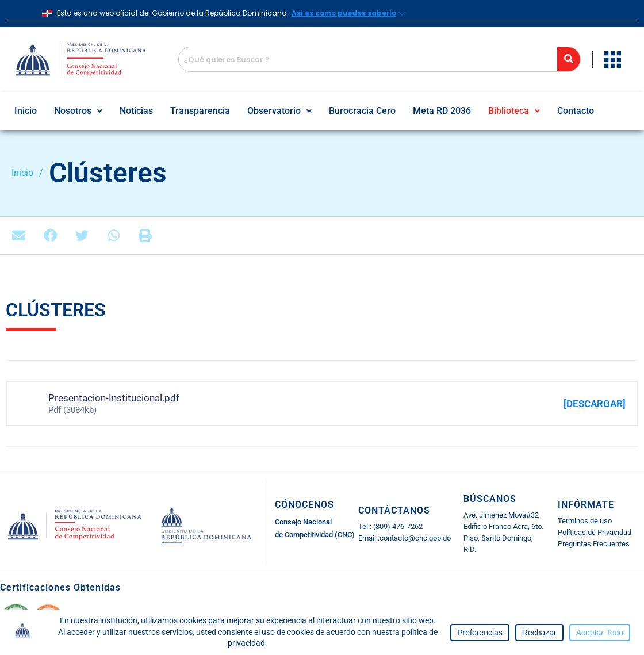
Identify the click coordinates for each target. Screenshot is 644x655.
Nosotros (78, 111)
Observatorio (279, 111)
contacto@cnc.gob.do (415, 538)
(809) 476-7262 (397, 526)
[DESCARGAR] (595, 404)
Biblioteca (514, 111)
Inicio (26, 111)
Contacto (576, 111)
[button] (78, 111)
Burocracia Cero (362, 111)
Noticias (136, 111)
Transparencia (200, 111)
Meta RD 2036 (442, 111)
